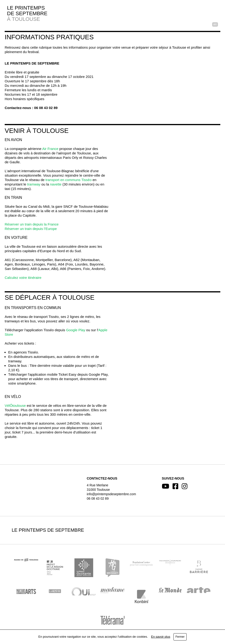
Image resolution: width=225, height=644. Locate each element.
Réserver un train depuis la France (32, 224)
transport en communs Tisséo (68, 180)
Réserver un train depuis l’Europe (31, 229)
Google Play (76, 330)
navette (56, 184)
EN (215, 24)
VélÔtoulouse (15, 406)
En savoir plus (161, 637)
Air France (50, 149)
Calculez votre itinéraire (23, 278)
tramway (34, 184)
